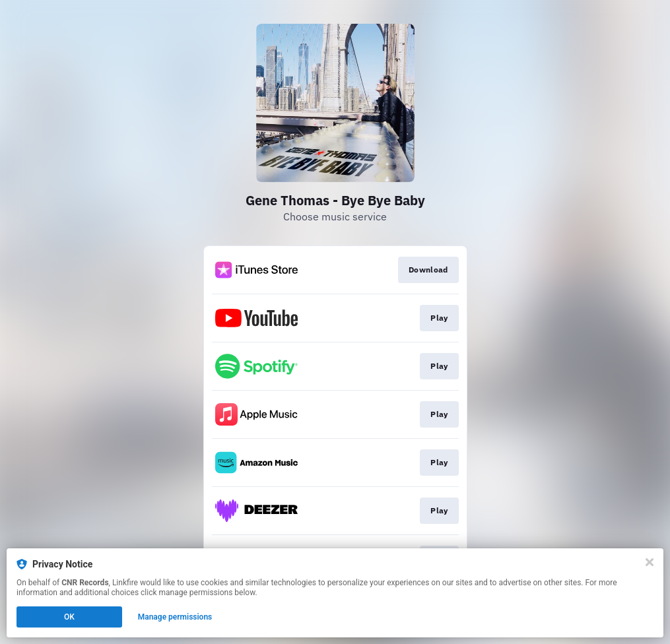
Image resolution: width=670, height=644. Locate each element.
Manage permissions (175, 617)
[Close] (650, 562)
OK (69, 617)
